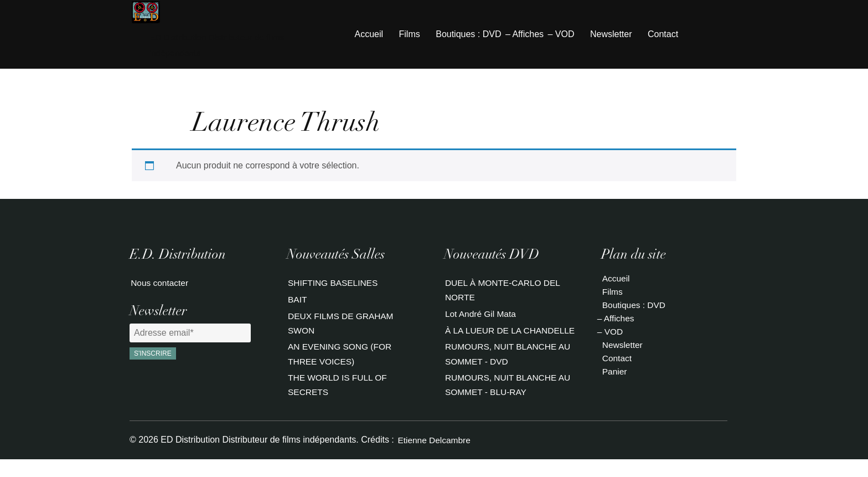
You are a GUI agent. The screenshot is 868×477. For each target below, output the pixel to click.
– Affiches (525, 35)
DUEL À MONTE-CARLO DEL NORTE (503, 292)
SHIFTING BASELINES (333, 285)
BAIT (297, 303)
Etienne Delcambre (434, 457)
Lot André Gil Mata (481, 316)
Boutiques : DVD (468, 35)
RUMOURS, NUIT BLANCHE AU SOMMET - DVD (509, 371)
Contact (663, 35)
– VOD (561, 35)
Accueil (369, 35)
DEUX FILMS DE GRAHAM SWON (341, 327)
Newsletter (611, 35)
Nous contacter (159, 285)
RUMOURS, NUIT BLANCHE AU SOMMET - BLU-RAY (509, 402)
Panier (614, 373)
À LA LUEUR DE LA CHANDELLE (483, 340)
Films (410, 35)
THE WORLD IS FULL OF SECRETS (338, 389)
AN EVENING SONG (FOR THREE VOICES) (340, 358)
